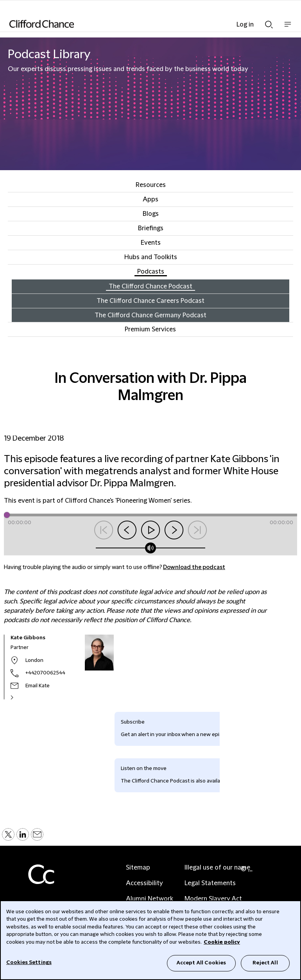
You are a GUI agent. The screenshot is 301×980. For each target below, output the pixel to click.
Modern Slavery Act (213, 899)
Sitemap (138, 868)
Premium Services (150, 329)
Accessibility (144, 883)
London (34, 660)
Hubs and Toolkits (151, 257)
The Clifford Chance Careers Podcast (150, 301)
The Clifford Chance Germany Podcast (150, 315)
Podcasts (151, 272)
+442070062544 (45, 673)
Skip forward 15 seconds (174, 530)
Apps (150, 199)
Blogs (151, 214)
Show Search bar (269, 25)
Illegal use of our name (217, 868)
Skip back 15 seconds (127, 530)
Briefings (151, 228)
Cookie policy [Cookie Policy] (222, 942)
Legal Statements (210, 883)
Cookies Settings (29, 962)
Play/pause (150, 530)
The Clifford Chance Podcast (150, 286)
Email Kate (38, 686)
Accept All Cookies (201, 963)
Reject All (265, 963)
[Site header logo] (139, 24)
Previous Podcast (104, 530)
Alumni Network (150, 899)
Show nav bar (288, 28)
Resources (151, 185)
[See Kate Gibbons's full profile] (20, 697)
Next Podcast (197, 530)
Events (151, 243)
